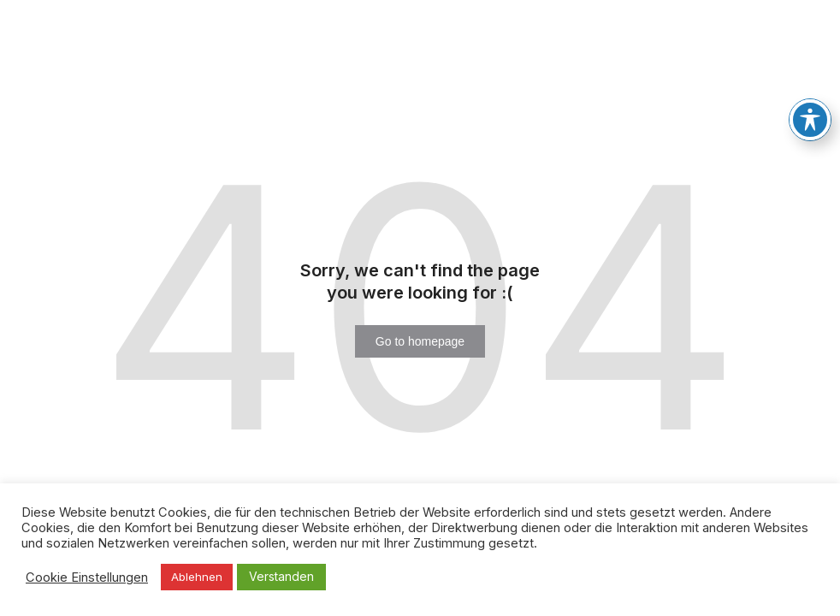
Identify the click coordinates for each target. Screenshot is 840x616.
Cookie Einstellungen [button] (87, 577)
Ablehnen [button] (197, 577)
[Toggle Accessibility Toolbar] (810, 110)
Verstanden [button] (281, 576)
